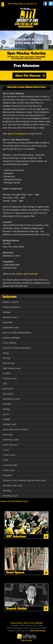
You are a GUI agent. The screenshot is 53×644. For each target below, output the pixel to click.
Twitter (19, 274)
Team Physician (10, 445)
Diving (6, 353)
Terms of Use (29, 623)
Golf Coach (8, 389)
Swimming (8, 435)
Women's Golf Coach (13, 485)
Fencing (6, 358)
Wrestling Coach (10, 496)
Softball (6, 419)
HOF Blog (12, 4)
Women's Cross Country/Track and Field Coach (24, 480)
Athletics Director (11, 302)
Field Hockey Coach (12, 368)
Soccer (6, 414)
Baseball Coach (10, 317)
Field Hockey (9, 363)
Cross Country (9, 343)
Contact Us (31, 4)
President (7, 404)
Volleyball (7, 475)
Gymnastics (8, 394)
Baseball (7, 312)
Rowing (6, 409)
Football (7, 373)
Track (5, 460)
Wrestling (7, 491)
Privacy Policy (16, 623)
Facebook (33, 274)
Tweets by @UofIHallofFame (14, 501)
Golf (5, 384)
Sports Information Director (16, 429)
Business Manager (11, 338)
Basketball (8, 322)
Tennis (6, 450)
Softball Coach (9, 424)
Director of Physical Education (17, 348)
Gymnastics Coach (11, 399)
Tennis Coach (9, 455)
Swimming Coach (11, 440)
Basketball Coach (11, 327)
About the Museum (17, 134)
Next (49, 42)
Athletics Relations (11, 307)
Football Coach (10, 378)
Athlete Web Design (37, 631)
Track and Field (10, 465)
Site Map (39, 623)
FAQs (21, 4)
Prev (4, 42)
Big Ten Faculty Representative (17, 333)
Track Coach (9, 470)
